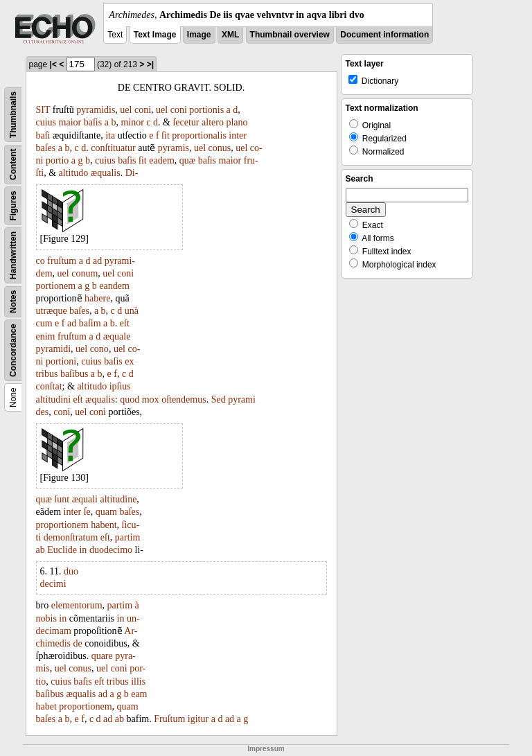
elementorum (77, 605)
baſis (93, 122)
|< (53, 64)
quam (106, 512)
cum (44, 323)
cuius (46, 122)
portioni (61, 361)
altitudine (118, 499)
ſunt (62, 499)
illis (138, 682)
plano (237, 122)
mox (151, 399)
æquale (117, 336)
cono (99, 349)
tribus (47, 374)
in (83, 550)
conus (220, 148)
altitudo (74, 173)
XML (230, 35)
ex (129, 361)
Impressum (266, 749)
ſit (166, 135)
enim (46, 336)
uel (126, 110)
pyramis (174, 148)
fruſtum (62, 261)
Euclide (62, 550)
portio (57, 160)
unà (132, 311)
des (43, 412)
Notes (13, 302)
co (41, 261)
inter (238, 135)
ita (110, 135)
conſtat (49, 386)
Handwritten (13, 255)
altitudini (54, 399)
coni (143, 110)
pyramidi (54, 349)
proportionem (62, 525)
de (78, 643)
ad (97, 261)
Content (13, 165)
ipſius (120, 386)
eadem (162, 160)
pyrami (242, 399)
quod (130, 399)
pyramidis (96, 110)
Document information (384, 35)
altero (213, 122)
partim (128, 537)
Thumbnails (13, 115)
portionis (206, 110)
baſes (46, 148)
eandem (114, 286)
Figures (13, 205)
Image (199, 35)
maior (70, 122)
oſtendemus (184, 399)
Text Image (155, 35)
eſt (125, 323)
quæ (187, 160)
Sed (219, 399)
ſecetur (186, 122)
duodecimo (111, 550)
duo (71, 571)
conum (85, 273)
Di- (132, 173)
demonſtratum (71, 537)
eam (139, 694)
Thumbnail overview (290, 35)
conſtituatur (113, 148)
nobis (46, 618)
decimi (53, 584)
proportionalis (199, 135)
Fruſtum (169, 719)
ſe (87, 512)
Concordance (13, 350)
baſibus (74, 374)
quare (102, 656)
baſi (43, 135)
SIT (43, 110)
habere (97, 298)
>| (150, 64)
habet (46, 706)
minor (132, 122)
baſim (90, 323)
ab (41, 550)
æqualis (106, 173)
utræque (52, 311)
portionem (56, 286)
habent (104, 525)
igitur (198, 719)
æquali (85, 499)
